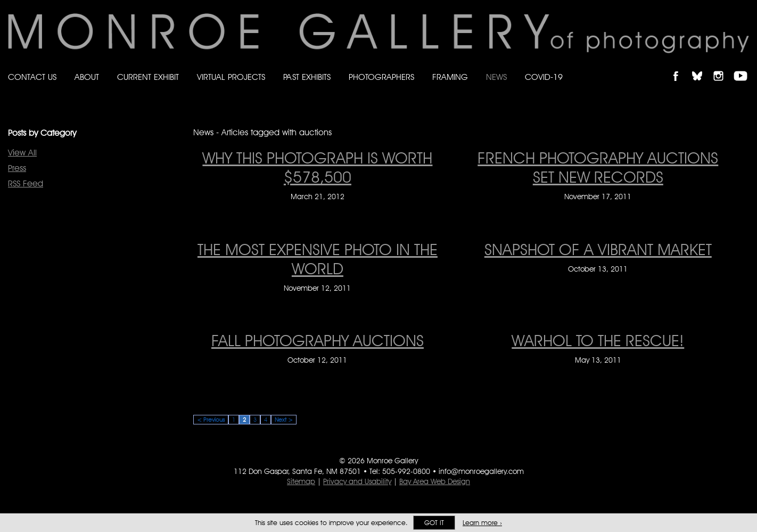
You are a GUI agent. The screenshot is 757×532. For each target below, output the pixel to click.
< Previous (211, 420)
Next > (284, 420)
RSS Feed (26, 183)
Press (17, 168)
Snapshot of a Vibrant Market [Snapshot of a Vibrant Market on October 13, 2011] (598, 249)
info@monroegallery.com (481, 471)
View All (22, 153)
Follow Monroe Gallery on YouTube (744, 67)
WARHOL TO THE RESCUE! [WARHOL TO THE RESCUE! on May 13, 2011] (598, 340)
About (87, 77)
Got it (434, 523)
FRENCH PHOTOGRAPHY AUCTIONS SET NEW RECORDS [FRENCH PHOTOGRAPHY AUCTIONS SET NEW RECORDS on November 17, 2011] (598, 167)
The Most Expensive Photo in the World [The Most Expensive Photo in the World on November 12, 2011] (318, 259)
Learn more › (482, 523)
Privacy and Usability (357, 481)
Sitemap (301, 481)
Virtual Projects (231, 77)
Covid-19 (544, 77)
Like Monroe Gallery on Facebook (681, 67)
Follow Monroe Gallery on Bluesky (702, 67)
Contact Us (32, 77)
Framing (450, 77)
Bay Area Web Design (435, 481)
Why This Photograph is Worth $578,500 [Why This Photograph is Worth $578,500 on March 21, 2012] (317, 167)
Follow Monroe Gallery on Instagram (723, 67)
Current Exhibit (148, 77)
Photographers (381, 77)
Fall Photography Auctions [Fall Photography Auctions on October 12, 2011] (318, 340)
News (496, 77)
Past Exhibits (307, 77)
